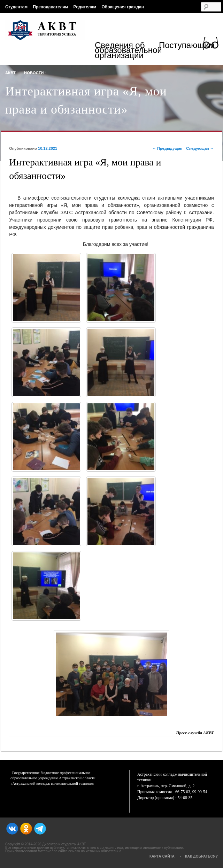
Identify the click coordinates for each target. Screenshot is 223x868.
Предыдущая (167, 148)
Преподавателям (50, 7)
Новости (34, 73)
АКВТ (10, 73)
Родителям (85, 7)
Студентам (16, 7)
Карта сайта (162, 856)
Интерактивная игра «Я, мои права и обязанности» (86, 100)
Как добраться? (201, 856)
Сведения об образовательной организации (127, 51)
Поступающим (187, 46)
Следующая (200, 148)
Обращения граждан (123, 7)
